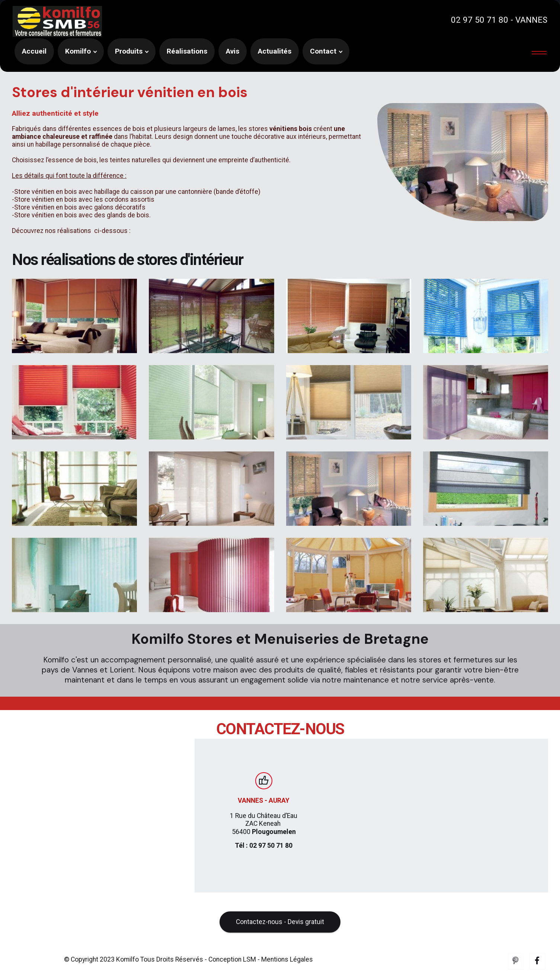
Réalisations (187, 51)
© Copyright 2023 (90, 971)
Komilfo (78, 51)
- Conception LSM (230, 971)
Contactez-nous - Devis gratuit (280, 933)
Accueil (34, 51)
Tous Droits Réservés (171, 971)
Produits (129, 51)
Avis (233, 51)
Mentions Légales (287, 971)
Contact (323, 51)
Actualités (275, 51)
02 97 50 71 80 (480, 20)
